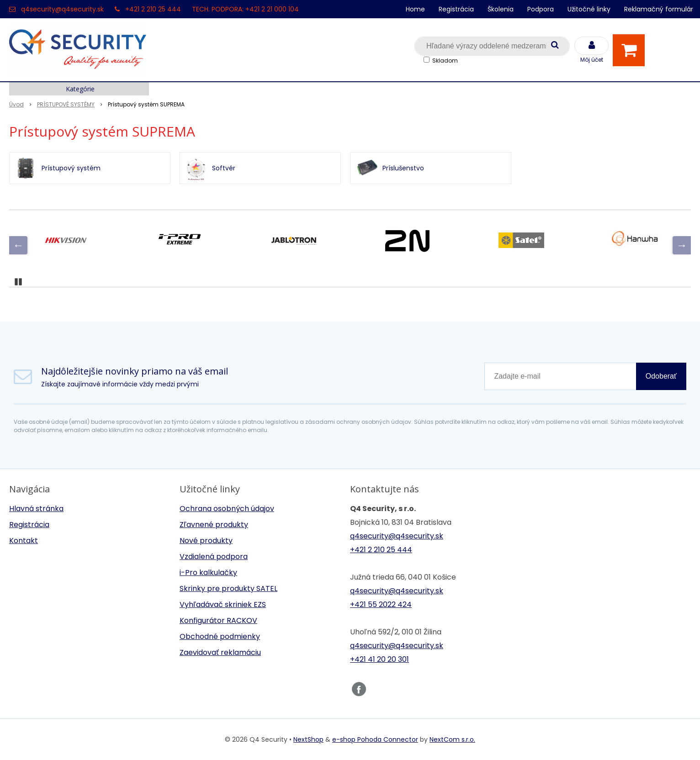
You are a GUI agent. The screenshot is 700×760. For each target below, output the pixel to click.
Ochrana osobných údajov (227, 509)
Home (415, 9)
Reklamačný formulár (659, 9)
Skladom (445, 61)
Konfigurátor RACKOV (218, 620)
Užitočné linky (589, 9)
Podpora (541, 9)
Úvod (16, 104)
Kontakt (24, 541)
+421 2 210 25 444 (153, 9)
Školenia (501, 9)
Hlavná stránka (36, 509)
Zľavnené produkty (214, 525)
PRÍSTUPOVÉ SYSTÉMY (66, 104)
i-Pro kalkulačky (208, 573)
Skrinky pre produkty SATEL (228, 588)
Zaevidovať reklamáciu (220, 652)
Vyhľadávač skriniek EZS (223, 604)
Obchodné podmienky (220, 636)
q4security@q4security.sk (62, 9)
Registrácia (456, 9)
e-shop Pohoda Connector (375, 739)
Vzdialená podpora (214, 557)
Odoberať (661, 376)
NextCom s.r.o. (452, 739)
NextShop (308, 739)
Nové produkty (206, 541)
